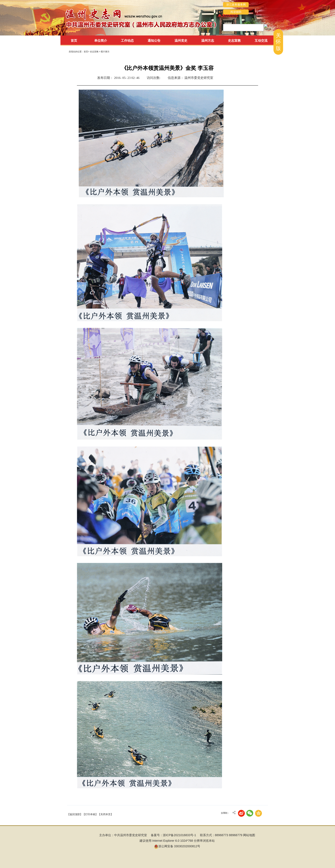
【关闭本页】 (106, 814)
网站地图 (249, 835)
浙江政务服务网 (236, 5)
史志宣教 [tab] (234, 40)
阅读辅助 (236, 12)
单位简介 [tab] (101, 40)
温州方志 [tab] (208, 40)
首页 (74, 40)
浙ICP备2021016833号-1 (179, 835)
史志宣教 (95, 52)
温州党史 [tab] (181, 40)
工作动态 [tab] (127, 40)
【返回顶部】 (75, 814)
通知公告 (154, 40)
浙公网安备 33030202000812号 (177, 846)
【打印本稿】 (90, 814)
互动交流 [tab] (261, 40)
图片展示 (105, 52)
